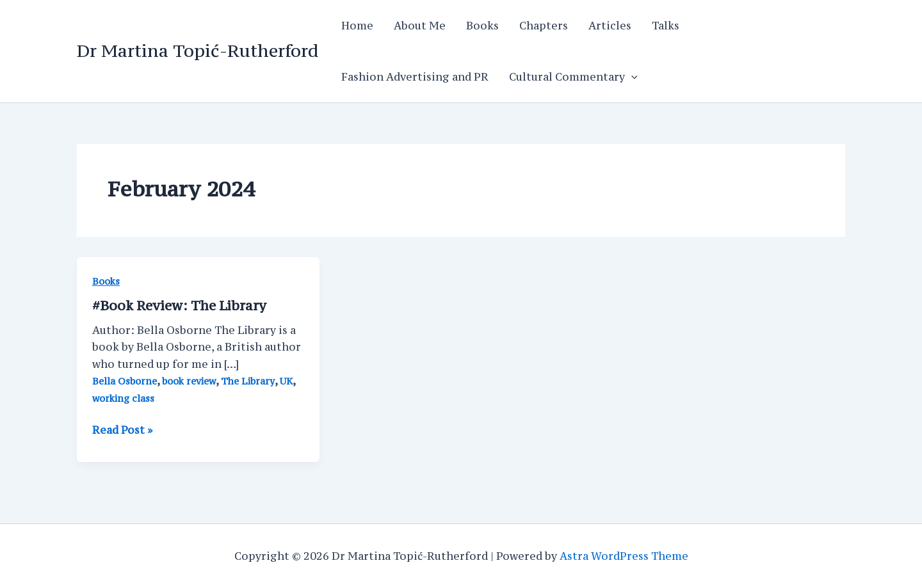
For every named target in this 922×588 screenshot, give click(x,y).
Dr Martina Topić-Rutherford (198, 51)
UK (286, 381)
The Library (248, 381)
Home (357, 26)
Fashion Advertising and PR (415, 77)
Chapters (544, 26)
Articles (610, 26)
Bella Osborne (125, 381)
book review (189, 381)
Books (482, 26)
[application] (631, 77)
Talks (666, 26)
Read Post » (122, 430)
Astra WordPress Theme (624, 556)
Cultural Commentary (573, 77)
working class (123, 398)
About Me (420, 26)
